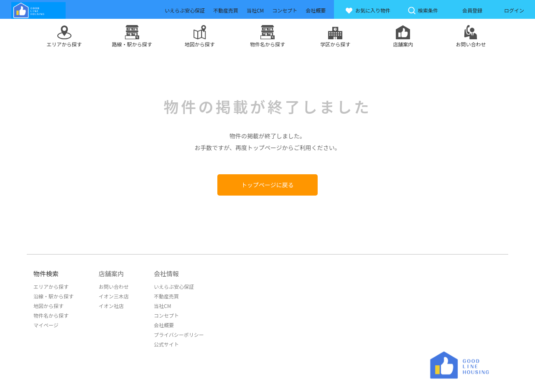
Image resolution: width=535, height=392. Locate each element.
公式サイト (166, 344)
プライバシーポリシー (179, 335)
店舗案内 (111, 274)
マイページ (46, 325)
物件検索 (46, 274)
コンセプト (166, 315)
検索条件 (423, 10)
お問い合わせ (114, 286)
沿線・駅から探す (53, 296)
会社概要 (164, 325)
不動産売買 (166, 296)
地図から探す (48, 306)
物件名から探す (51, 315)
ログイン (514, 10)
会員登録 (472, 10)
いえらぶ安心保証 (174, 286)
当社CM (162, 306)
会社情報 (166, 274)
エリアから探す (51, 286)
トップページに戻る (267, 185)
